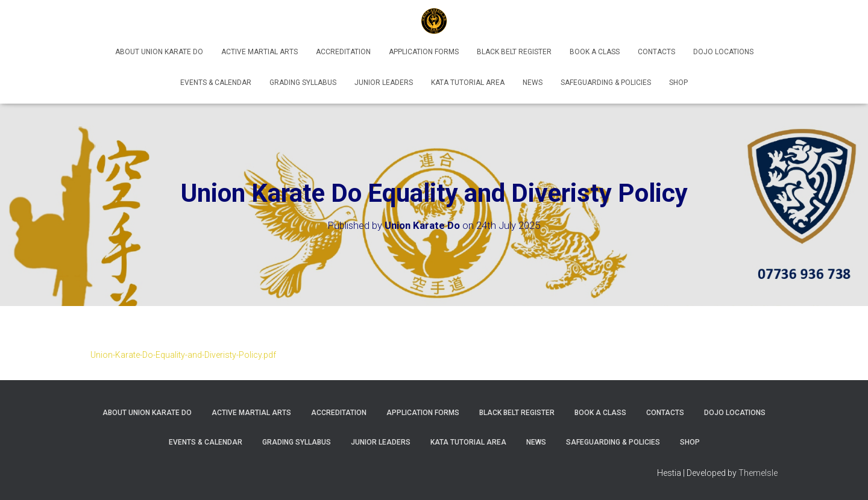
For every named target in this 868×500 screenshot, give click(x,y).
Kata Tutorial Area (468, 83)
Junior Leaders (384, 83)
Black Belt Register (514, 52)
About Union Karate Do (159, 52)
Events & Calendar (216, 83)
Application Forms (424, 52)
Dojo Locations (723, 52)
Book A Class (595, 52)
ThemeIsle (758, 473)
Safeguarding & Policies (606, 83)
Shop (678, 83)
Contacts (656, 52)
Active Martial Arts (259, 52)
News (533, 83)
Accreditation (343, 52)
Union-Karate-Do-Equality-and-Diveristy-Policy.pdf (183, 355)
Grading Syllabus (303, 83)
